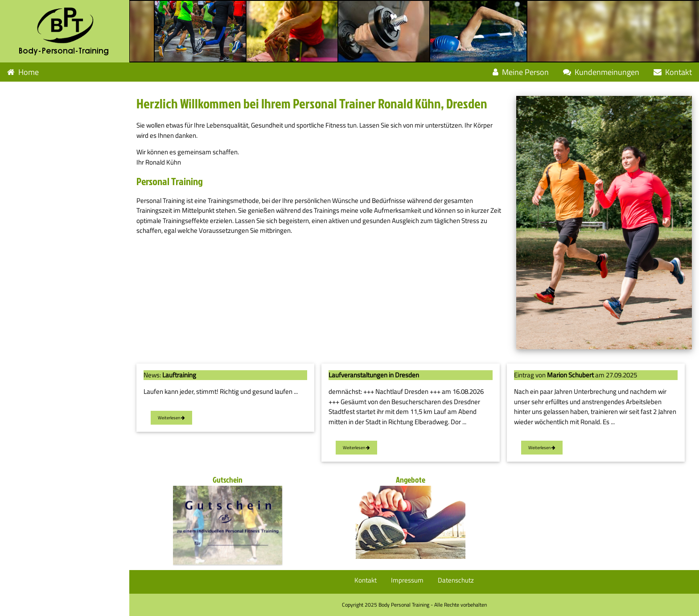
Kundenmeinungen (601, 72)
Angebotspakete (35, 187)
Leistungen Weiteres (45, 130)
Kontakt (673, 72)
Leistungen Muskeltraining (55, 110)
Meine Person (521, 72)
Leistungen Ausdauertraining (59, 91)
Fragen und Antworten (45, 149)
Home (23, 72)
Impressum (407, 580)
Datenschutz (456, 580)
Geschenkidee (31, 168)
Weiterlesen (171, 418)
